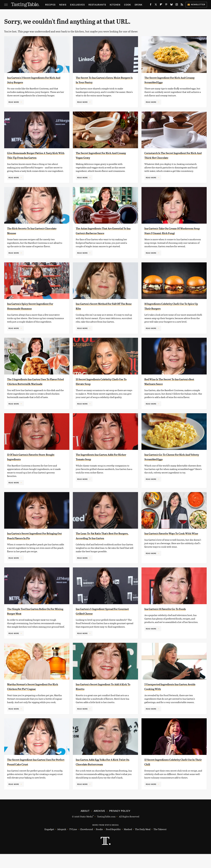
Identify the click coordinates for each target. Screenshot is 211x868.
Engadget (49, 843)
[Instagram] (177, 5)
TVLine (73, 843)
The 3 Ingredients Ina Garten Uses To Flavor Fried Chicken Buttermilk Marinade (36, 393)
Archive (99, 825)
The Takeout (160, 843)
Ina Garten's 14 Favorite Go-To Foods (172, 623)
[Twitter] (156, 5)
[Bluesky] (171, 5)
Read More (14, 102)
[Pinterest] (166, 5)
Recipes (50, 5)
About (85, 825)
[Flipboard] (161, 5)
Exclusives (77, 5)
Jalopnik (62, 843)
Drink (139, 5)
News (63, 5)
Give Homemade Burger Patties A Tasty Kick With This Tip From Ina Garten (33, 158)
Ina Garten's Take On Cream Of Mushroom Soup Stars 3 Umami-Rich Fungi (173, 238)
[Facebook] (151, 5)
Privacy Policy (120, 825)
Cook (128, 5)
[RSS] (182, 5)
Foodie (99, 843)
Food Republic (113, 843)
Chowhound (86, 843)
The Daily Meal (143, 843)
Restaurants (97, 5)
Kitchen (115, 5)
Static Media (86, 830)
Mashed (128, 843)
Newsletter (196, 4)
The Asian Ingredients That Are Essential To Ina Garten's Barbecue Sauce (103, 238)
